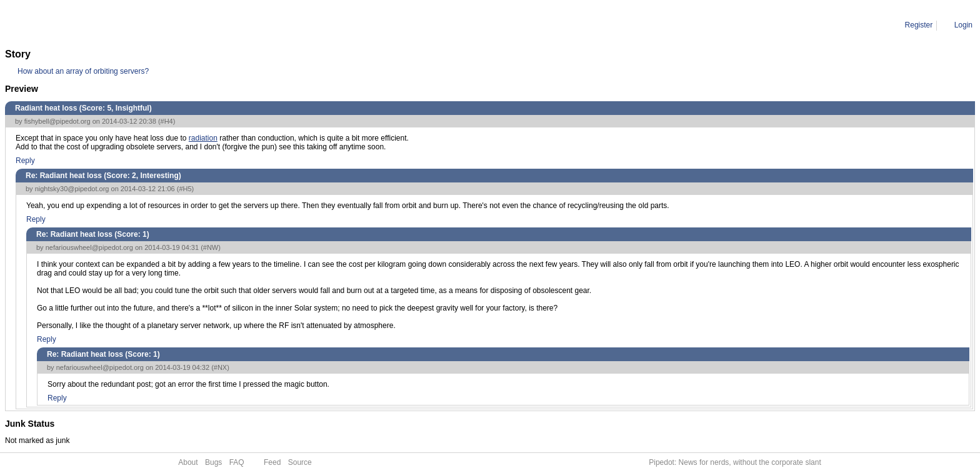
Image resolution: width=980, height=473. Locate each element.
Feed (272, 462)
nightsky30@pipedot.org (72, 189)
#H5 (185, 189)
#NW (211, 247)
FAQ (237, 462)
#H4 (167, 121)
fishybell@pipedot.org (57, 121)
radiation (203, 138)
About (188, 462)
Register (919, 25)
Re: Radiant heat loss (130, 25)
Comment (69, 25)
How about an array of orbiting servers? (83, 71)
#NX (220, 367)
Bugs (213, 462)
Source (300, 462)
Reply (25, 161)
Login (963, 25)
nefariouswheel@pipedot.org (89, 247)
